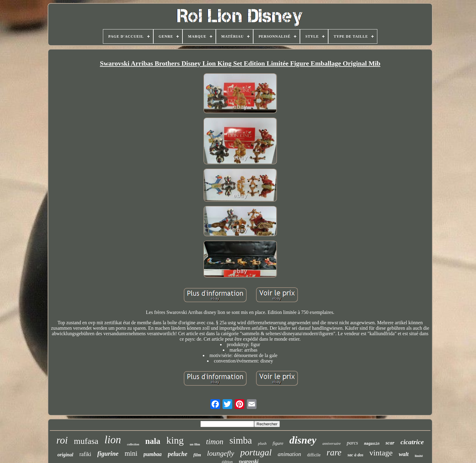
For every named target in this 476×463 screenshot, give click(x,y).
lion (113, 440)
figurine (108, 454)
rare (334, 452)
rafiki (85, 454)
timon (215, 442)
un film (195, 444)
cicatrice (412, 442)
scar (390, 443)
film (197, 455)
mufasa (86, 441)
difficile (314, 455)
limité (419, 456)
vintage (381, 453)
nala (153, 441)
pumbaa (153, 454)
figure (278, 443)
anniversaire (331, 444)
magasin (372, 444)
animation (289, 454)
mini (131, 453)
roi (62, 440)
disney (303, 440)
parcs (352, 443)
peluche (178, 454)
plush (262, 443)
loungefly (221, 453)
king (175, 440)
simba (241, 440)
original (65, 455)
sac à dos (355, 455)
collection (133, 444)
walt (404, 454)
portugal (256, 452)
